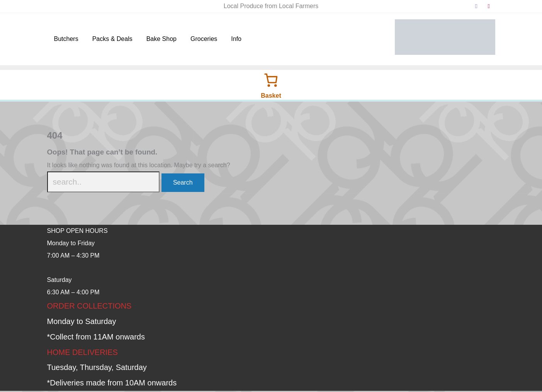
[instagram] (489, 6)
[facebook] (477, 6)
